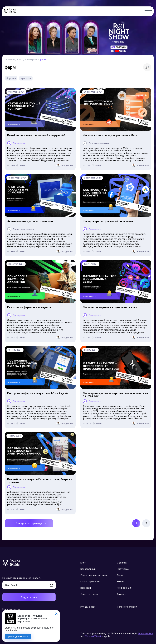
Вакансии (86, 588)
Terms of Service (94, 636)
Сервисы (122, 563)
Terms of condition (127, 607)
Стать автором (89, 594)
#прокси (11, 78)
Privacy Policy (145, 633)
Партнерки (123, 569)
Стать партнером (90, 581)
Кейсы (120, 581)
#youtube (26, 78)
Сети (120, 575)
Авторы (121, 594)
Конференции (88, 569)
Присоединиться (16, 637)
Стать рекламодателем (94, 575)
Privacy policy (88, 607)
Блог (83, 563)
